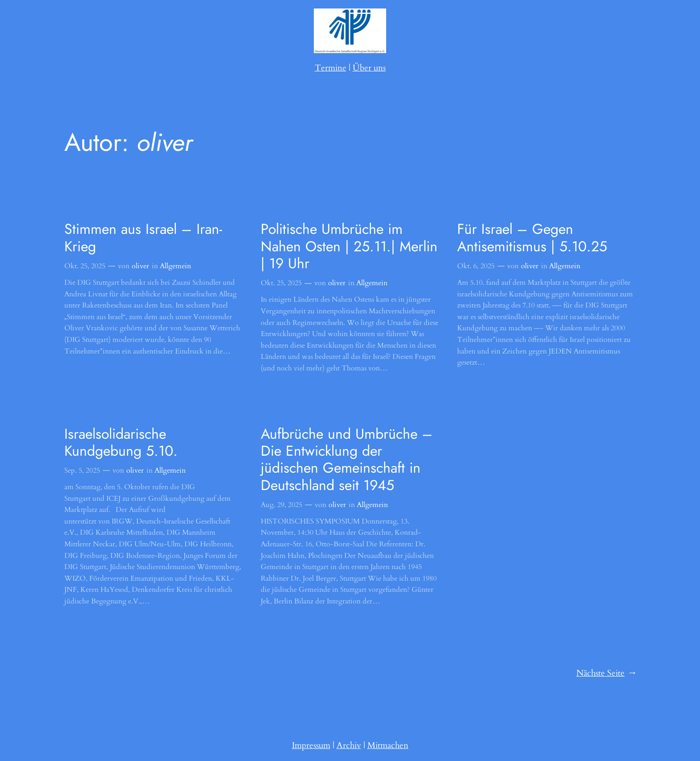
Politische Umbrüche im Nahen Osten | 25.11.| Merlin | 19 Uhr (349, 246)
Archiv (349, 745)
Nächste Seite (606, 674)
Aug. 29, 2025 (281, 505)
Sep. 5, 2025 (82, 470)
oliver (140, 266)
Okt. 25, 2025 (85, 266)
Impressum (311, 745)
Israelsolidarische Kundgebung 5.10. (121, 443)
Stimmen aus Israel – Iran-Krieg (143, 238)
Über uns (369, 68)
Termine (331, 68)
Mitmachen (388, 745)
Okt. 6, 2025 (476, 266)
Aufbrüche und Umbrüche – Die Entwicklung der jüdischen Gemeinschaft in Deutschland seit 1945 (347, 460)
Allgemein (175, 266)
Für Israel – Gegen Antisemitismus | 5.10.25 (532, 238)
